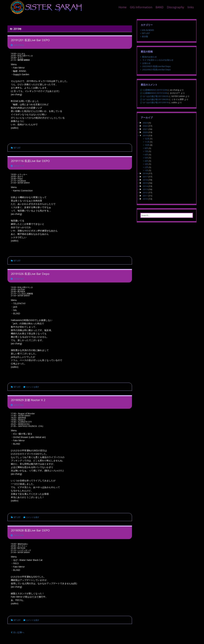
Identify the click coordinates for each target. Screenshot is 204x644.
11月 (147, 142)
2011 (145, 196)
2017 (145, 177)
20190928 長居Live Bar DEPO (30, 530)
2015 (145, 183)
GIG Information (141, 7)
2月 (146, 167)
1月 (146, 170)
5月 (146, 158)
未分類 (145, 36)
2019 (145, 135)
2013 (145, 189)
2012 (145, 193)
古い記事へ (18, 632)
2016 (145, 180)
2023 (145, 123)
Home (122, 7)
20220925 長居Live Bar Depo (157, 66)
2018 (145, 173)
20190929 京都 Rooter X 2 (28, 400)
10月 (147, 145)
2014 (145, 186)
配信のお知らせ (150, 57)
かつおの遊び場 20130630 (156, 96)
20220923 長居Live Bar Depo (157, 69)
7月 (146, 151)
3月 (146, 164)
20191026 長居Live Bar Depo (30, 274)
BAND (160, 7)
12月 (147, 139)
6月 (146, 155)
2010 (145, 199)
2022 (145, 126)
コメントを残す (33, 387)
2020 (145, 132)
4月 (146, 161)
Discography (175, 7)
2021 (145, 129)
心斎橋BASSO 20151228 (155, 90)
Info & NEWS (148, 30)
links (191, 7)
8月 (146, 148)
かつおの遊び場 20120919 (156, 102)
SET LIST (17, 148)
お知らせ (146, 63)
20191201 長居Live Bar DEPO (30, 40)
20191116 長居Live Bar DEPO (30, 161)
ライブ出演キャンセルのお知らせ (158, 60)
